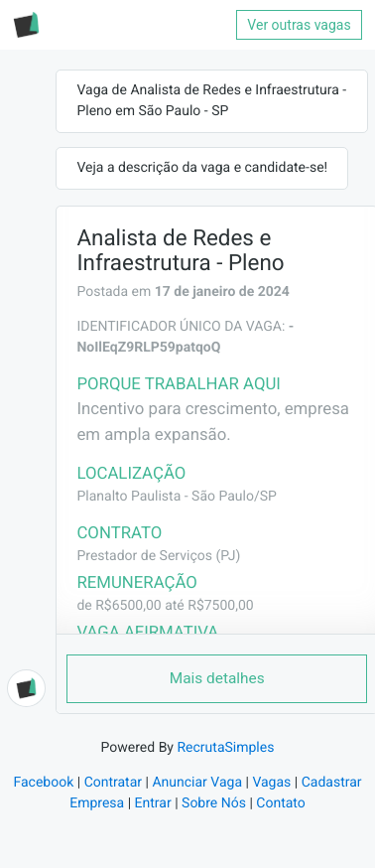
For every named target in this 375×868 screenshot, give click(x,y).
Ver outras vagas (299, 25)
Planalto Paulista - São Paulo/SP (176, 497)
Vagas (271, 783)
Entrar (153, 803)
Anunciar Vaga (197, 783)
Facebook (43, 783)
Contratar (113, 783)
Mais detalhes (217, 678)
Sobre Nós (214, 803)
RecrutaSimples (225, 748)
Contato (280, 803)
